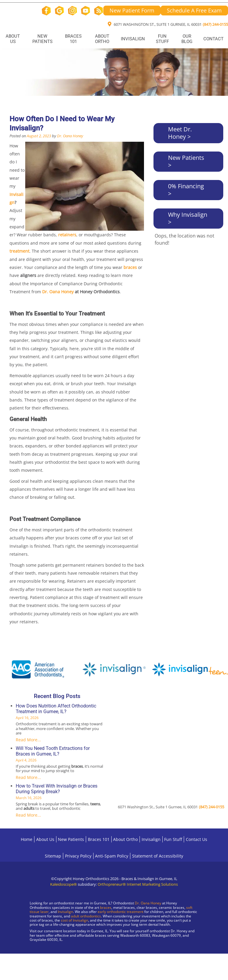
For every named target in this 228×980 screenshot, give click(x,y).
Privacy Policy (78, 856)
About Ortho (102, 39)
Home (27, 839)
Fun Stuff (162, 39)
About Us (13, 39)
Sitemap (53, 856)
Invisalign (133, 39)
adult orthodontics (86, 916)
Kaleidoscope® (64, 884)
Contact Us (197, 839)
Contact (213, 39)
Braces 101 (73, 39)
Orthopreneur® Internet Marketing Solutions (138, 884)
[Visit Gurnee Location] (50, 959)
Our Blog (187, 39)
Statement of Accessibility (158, 856)
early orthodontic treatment (121, 912)
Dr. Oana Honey (70, 136)
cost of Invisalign (75, 920)
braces (106, 908)
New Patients (42, 39)
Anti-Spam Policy (112, 856)
